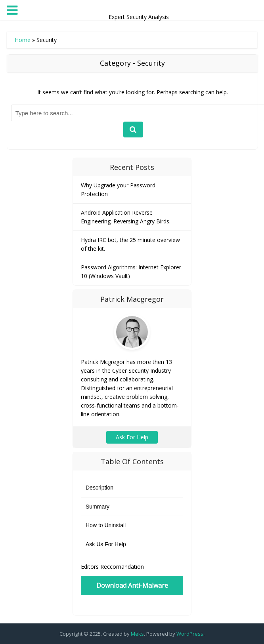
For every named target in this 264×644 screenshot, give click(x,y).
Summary (98, 507)
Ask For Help (132, 437)
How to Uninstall (106, 525)
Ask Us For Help (106, 544)
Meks (137, 634)
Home (23, 40)
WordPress (190, 634)
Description (99, 488)
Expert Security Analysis (132, 8)
